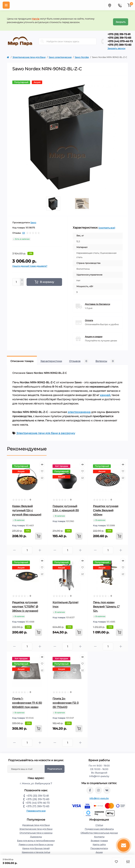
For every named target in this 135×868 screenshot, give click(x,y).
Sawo (33, 220)
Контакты (99, 834)
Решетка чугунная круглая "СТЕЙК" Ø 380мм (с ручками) (25, 604)
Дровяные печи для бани (36, 822)
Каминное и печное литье (36, 849)
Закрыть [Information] (121, 19)
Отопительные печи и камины (36, 830)
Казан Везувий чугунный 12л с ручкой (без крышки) (27, 507)
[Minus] (22, 281)
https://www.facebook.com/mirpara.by (90, 787)
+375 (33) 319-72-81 (119, 31)
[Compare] (42, 475)
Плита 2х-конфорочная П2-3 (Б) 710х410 (66, 700)
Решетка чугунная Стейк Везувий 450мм (106, 507)
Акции (99, 849)
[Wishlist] (42, 468)
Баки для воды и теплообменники (36, 838)
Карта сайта (99, 842)
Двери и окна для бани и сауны (36, 842)
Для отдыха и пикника (36, 853)
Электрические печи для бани (29, 54)
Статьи (99, 822)
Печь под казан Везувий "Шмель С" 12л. (106, 604)
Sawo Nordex (82, 54)
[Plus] (22, 277)
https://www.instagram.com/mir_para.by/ (98, 787)
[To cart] (38, 533)
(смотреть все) (107, 225)
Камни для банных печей (36, 846)
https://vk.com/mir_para (107, 787)
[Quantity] (16, 279)
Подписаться (55, 766)
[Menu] (6, 5)
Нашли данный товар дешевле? (30, 263)
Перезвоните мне (36, 808)
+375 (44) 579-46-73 (120, 38)
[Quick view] (42, 462)
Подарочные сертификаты (99, 826)
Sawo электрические (60, 54)
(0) (24, 230)
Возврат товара (99, 838)
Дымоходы (36, 834)
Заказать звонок (116, 46)
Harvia (36, 17)
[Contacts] (120, 5)
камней (105, 392)
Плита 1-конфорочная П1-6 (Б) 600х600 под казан (27, 700)
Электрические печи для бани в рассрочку (46, 430)
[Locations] (110, 5)
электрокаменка (79, 409)
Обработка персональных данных (99, 830)
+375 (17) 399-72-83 (119, 42)
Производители (99, 846)
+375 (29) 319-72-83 (119, 35)
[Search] (42, 39)
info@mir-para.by (99, 795)
